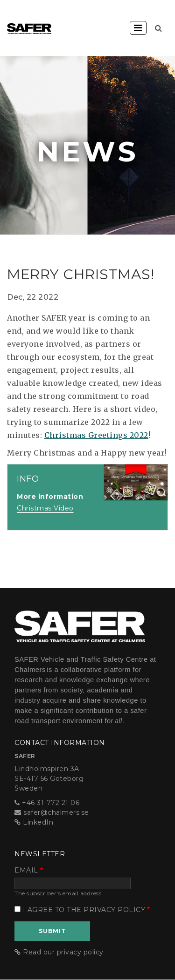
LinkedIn (38, 822)
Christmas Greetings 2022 (96, 435)
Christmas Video (45, 508)
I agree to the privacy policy (84, 910)
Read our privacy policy (63, 952)
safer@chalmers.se (56, 812)
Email (26, 870)
